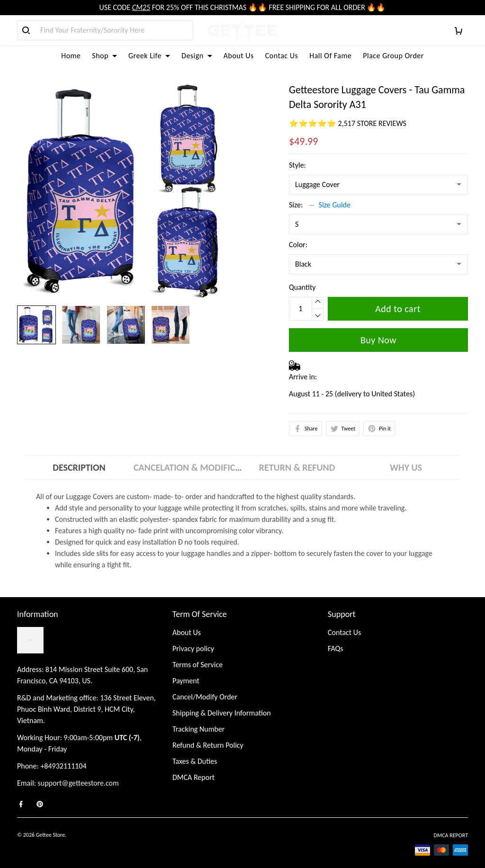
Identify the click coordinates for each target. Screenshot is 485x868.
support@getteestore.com (78, 783)
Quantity (302, 287)
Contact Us (344, 632)
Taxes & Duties (195, 761)
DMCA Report (193, 777)
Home (71, 56)
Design (197, 56)
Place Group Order (393, 56)
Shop (104, 56)
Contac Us (282, 56)
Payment (186, 681)
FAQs (336, 649)
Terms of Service (198, 665)
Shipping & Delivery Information (222, 713)
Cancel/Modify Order (205, 697)
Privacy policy (193, 649)
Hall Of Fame (330, 56)
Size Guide (335, 205)
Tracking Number (198, 729)
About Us (239, 56)
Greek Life (149, 56)
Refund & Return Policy (208, 745)
